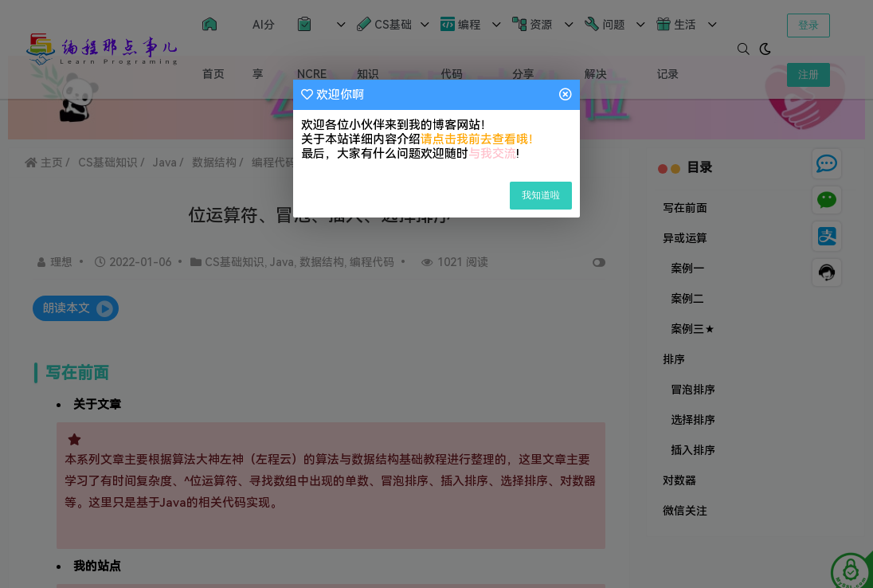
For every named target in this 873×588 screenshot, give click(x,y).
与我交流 (492, 154)
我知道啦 (541, 195)
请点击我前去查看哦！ (480, 139)
